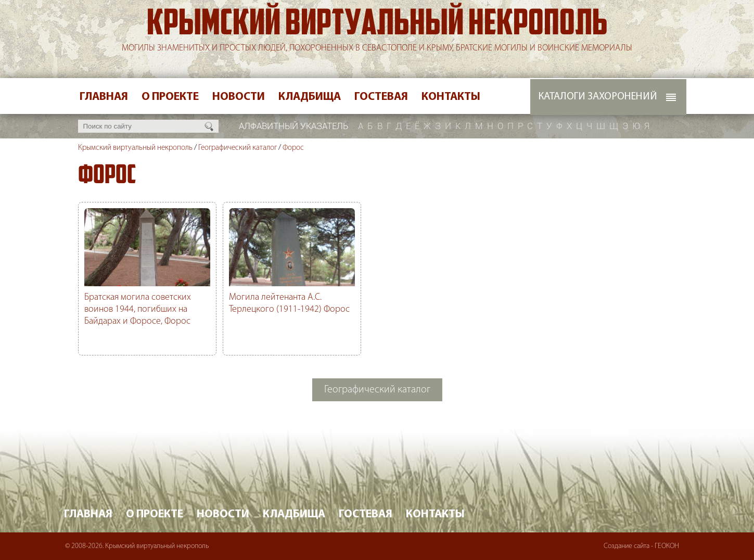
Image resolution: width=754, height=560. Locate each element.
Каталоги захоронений (598, 97)
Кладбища (310, 97)
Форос (293, 148)
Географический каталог (238, 148)
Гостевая (381, 97)
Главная (104, 97)
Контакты (451, 97)
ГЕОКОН (667, 546)
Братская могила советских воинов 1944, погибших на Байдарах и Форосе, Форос (138, 309)
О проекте (170, 97)
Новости (239, 97)
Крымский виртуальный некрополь (377, 26)
